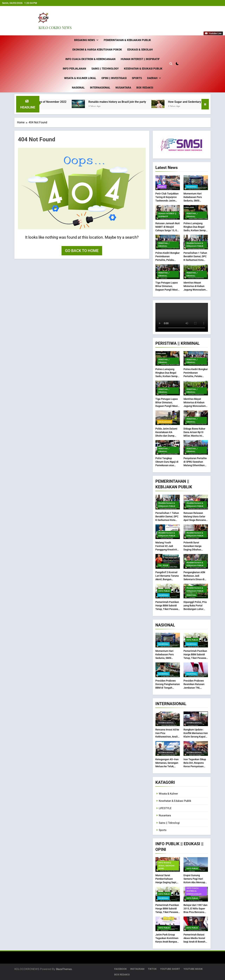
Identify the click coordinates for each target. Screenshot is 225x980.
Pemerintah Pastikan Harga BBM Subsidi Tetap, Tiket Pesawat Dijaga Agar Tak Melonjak (167, 609)
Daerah (152, 78)
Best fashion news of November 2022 (51, 102)
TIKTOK (152, 969)
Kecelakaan (165, 422)
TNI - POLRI (163, 565)
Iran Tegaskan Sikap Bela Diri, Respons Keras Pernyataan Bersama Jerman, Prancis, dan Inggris (195, 766)
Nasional (78, 88)
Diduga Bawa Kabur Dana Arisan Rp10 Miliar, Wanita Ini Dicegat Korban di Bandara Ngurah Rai (195, 436)
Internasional (100, 88)
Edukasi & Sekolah (140, 50)
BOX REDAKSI (145, 88)
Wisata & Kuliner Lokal (80, 78)
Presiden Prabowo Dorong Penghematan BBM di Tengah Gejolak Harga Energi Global (168, 688)
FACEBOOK (120, 969)
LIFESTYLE (165, 808)
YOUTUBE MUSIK (193, 969)
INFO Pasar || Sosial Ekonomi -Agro (167, 866)
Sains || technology (105, 69)
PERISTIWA (191, 595)
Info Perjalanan (74, 69)
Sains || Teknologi (169, 823)
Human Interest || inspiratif (140, 59)
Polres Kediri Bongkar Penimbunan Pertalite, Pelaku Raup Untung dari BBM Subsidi (168, 260)
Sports (137, 78)
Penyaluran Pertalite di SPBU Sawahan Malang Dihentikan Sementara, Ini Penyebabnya (195, 465)
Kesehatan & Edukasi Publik (143, 69)
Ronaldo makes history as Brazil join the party (126, 102)
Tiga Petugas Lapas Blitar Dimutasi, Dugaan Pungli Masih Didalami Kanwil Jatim (167, 290)
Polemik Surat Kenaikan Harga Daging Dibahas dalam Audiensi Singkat (192, 550)
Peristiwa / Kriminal (192, 215)
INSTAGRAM (137, 969)
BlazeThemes (64, 969)
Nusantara (123, 88)
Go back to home (82, 251)
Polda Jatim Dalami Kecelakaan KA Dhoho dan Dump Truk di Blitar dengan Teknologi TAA (167, 436)
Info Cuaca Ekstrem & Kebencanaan (90, 59)
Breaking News (85, 40)
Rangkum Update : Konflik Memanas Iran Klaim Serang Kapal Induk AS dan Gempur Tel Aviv (196, 737)
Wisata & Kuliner (168, 794)
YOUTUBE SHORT (170, 969)
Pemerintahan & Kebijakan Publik (127, 40)
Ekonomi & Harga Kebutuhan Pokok (97, 50)
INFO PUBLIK (164, 591)
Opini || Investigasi (114, 78)
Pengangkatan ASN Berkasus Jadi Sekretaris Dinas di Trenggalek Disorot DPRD (194, 579)
